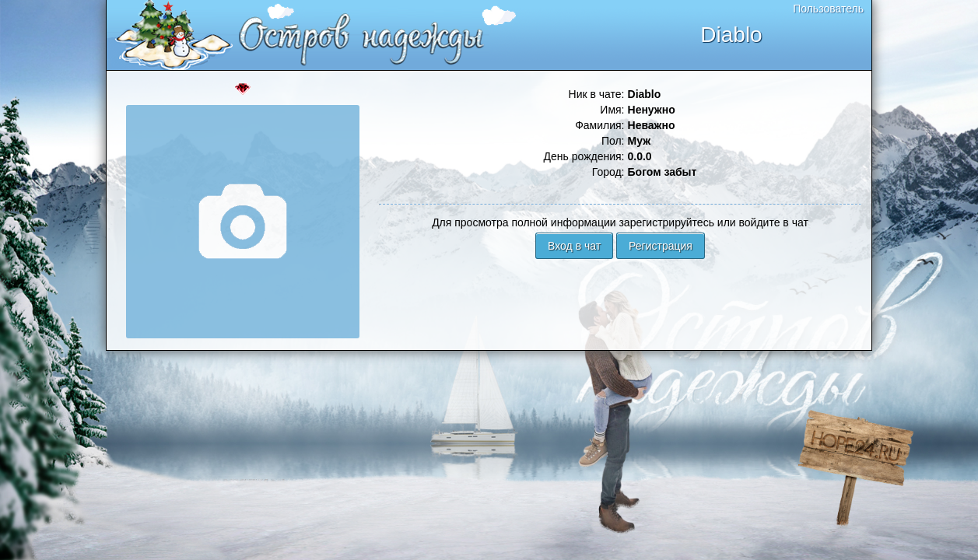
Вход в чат (574, 246)
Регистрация (661, 246)
